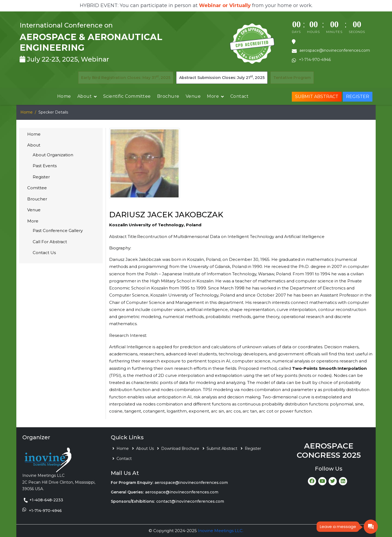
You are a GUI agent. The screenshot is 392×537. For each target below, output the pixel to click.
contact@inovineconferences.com (190, 501)
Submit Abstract (317, 97)
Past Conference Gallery (58, 231)
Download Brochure (180, 448)
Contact (240, 96)
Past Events (45, 166)
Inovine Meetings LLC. (221, 531)
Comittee (37, 188)
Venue (193, 96)
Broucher (37, 199)
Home (64, 96)
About (85, 96)
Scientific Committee (127, 96)
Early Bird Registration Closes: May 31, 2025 (126, 77)
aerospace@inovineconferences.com (191, 483)
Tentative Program (292, 78)
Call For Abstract (50, 242)
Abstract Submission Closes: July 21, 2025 (222, 77)
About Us (145, 448)
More (213, 96)
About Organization (53, 155)
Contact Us (44, 253)
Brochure (168, 96)
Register (358, 97)
